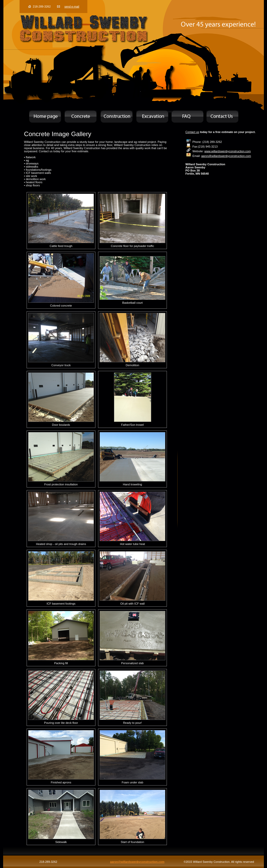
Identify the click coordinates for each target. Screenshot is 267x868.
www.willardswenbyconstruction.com (228, 151)
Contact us (192, 132)
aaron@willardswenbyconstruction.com (226, 156)
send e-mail (72, 7)
